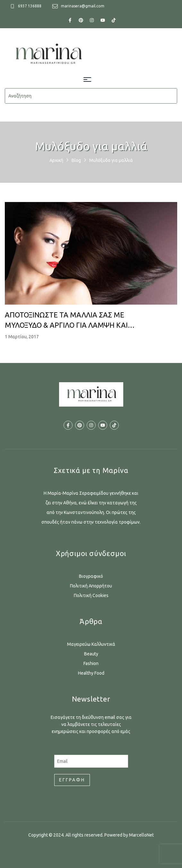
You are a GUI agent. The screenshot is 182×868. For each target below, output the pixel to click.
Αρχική (56, 160)
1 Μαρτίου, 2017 (22, 337)
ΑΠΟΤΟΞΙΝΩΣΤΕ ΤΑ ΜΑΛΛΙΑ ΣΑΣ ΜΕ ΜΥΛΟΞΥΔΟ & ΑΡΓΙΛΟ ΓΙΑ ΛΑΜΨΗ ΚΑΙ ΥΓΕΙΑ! (66, 320)
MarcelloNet (141, 835)
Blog (76, 160)
